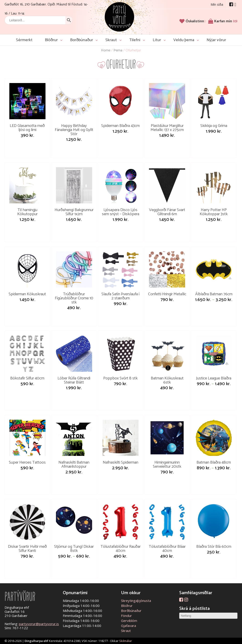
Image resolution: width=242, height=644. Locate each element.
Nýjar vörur (216, 40)
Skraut (111, 40)
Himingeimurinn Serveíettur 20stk (167, 465)
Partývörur (119, 16)
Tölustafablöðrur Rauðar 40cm (121, 549)
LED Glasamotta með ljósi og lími (27, 128)
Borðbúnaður (82, 40)
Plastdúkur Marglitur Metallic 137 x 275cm (167, 128)
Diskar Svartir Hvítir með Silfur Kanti (27, 549)
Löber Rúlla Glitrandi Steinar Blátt (74, 380)
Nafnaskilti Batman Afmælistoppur (74, 465)
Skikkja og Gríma (214, 126)
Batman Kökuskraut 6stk (167, 380)
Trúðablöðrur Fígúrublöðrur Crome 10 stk (74, 298)
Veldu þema (184, 40)
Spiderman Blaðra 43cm (120, 126)
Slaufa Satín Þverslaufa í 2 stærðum (120, 296)
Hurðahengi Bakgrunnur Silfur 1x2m (74, 212)
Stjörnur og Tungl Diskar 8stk (74, 549)
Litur (157, 40)
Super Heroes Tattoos (27, 462)
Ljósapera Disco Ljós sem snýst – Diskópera (121, 212)
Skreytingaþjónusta (136, 601)
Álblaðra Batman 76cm (214, 294)
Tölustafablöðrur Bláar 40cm (167, 549)
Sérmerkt (24, 40)
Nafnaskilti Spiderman (121, 462)
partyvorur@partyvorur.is (39, 624)
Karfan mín (226, 21)
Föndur (126, 616)
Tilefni (135, 40)
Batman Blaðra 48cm (214, 462)
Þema (118, 50)
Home (106, 50)
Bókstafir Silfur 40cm (27, 378)
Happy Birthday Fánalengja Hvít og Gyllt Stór (74, 130)
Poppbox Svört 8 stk (120, 378)
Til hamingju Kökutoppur (27, 212)
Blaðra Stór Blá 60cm (214, 547)
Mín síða (217, 4)
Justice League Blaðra (214, 378)
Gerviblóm (129, 621)
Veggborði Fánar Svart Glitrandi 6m (167, 212)
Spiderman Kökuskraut (27, 294)
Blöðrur (51, 40)
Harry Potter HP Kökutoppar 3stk (214, 212)
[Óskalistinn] (196, 21)
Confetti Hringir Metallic (167, 294)
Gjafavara (129, 626)
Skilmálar (126, 641)
